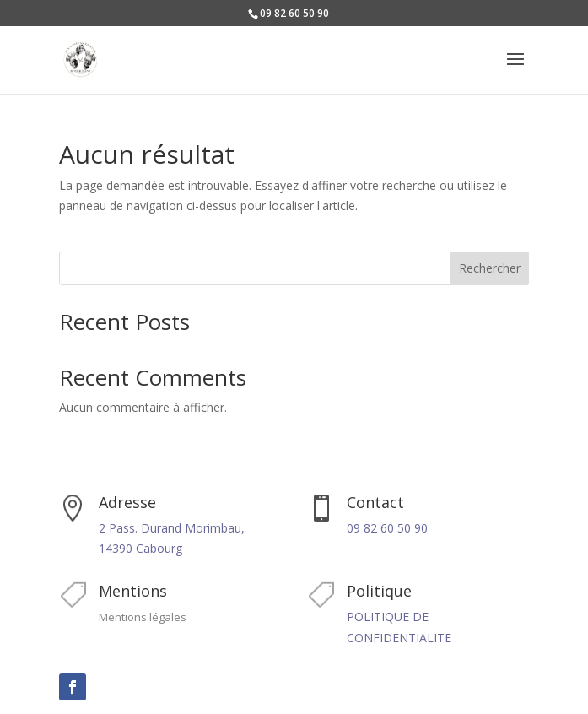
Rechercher (490, 268)
